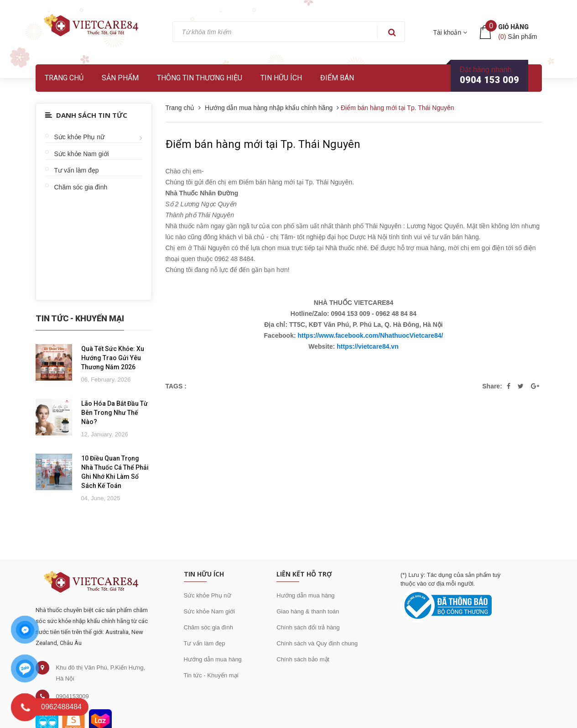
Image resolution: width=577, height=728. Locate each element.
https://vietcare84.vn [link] (367, 346)
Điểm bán (337, 78)
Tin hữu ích (281, 78)
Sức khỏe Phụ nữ (80, 137)
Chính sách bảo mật (303, 659)
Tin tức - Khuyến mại (211, 675)
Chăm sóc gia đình (81, 187)
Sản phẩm (120, 78)
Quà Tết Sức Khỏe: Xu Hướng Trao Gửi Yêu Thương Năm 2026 (113, 358)
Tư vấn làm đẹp (77, 170)
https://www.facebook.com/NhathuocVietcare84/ (370, 335)
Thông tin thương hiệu (200, 78)
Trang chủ (64, 78)
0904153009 (73, 696)
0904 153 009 (489, 80)
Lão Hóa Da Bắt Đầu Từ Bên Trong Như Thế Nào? (114, 413)
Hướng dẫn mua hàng (213, 659)
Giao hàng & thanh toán (308, 611)
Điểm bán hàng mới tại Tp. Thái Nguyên (263, 144)
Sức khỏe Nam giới (82, 154)
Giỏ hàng (513, 27)
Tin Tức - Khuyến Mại (80, 318)
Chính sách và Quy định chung (317, 643)
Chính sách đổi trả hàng (308, 627)
